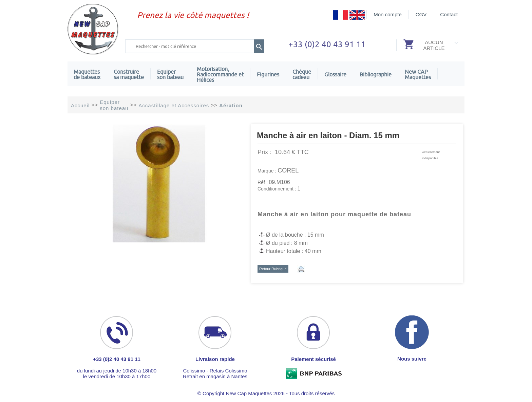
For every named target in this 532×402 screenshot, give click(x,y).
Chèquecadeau (302, 74)
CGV (421, 14)
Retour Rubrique (273, 269)
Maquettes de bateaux (87, 74)
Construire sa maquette (129, 74)
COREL (288, 170)
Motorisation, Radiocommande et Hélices (220, 74)
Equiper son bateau (170, 74)
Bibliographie (376, 74)
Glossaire (335, 74)
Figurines (268, 74)
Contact (449, 14)
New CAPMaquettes (418, 74)
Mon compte (388, 14)
